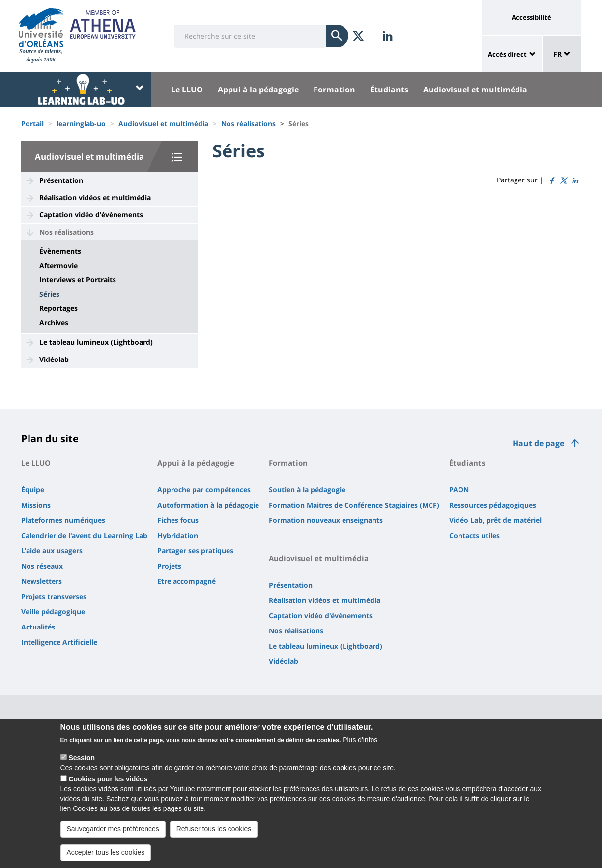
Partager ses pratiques (195, 551)
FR (562, 54)
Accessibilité (531, 17)
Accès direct (507, 54)
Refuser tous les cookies (214, 834)
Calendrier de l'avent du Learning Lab (84, 535)
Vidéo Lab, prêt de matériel (495, 520)
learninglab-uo (81, 124)
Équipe (33, 490)
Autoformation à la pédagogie (208, 505)
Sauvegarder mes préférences (113, 834)
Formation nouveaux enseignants (326, 520)
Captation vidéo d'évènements (91, 215)
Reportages (58, 308)
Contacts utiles (474, 535)
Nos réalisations (248, 124)
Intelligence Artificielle (59, 642)
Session (82, 763)
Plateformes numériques (63, 520)
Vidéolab (54, 359)
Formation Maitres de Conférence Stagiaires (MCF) (354, 505)
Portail (32, 124)
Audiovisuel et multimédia (475, 90)
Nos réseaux (42, 566)
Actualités (38, 627)
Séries (49, 294)
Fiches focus (178, 520)
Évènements (60, 251)
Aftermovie (58, 266)
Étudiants (389, 90)
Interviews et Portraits (78, 280)
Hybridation (178, 535)
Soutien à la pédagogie (307, 490)
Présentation (61, 180)
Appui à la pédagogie (258, 90)
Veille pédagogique (53, 612)
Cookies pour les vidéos (108, 784)
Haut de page (538, 443)
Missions (36, 505)
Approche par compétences (204, 490)
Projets (169, 566)
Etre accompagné (186, 581)
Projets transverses (54, 596)
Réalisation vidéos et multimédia (95, 197)
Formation (334, 90)
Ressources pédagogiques (493, 505)
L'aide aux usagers (52, 551)
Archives (54, 323)
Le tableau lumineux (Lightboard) (96, 342)
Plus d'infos (360, 745)
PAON (459, 490)
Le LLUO (187, 90)
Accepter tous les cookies (106, 857)
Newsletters (42, 581)
